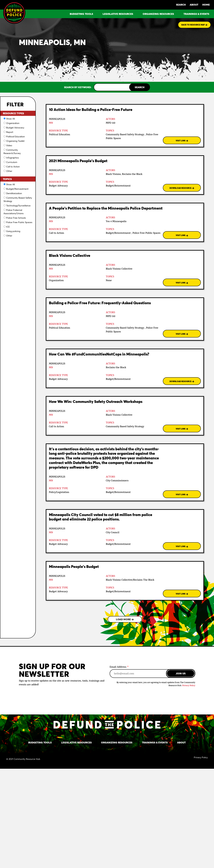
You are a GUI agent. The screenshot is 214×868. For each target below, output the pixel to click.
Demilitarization (14, 193)
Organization (13, 123)
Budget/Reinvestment (17, 189)
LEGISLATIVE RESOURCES (118, 14)
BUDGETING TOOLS (81, 14)
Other (9, 171)
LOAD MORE (125, 619)
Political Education (15, 136)
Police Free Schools (16, 218)
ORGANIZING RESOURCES (158, 14)
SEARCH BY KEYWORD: (78, 87)
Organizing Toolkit (15, 141)
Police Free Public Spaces (19, 222)
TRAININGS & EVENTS (196, 14)
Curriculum (12, 162)
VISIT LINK (182, 141)
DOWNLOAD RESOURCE (182, 188)
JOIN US (181, 673)
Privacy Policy (189, 686)
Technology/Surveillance (18, 206)
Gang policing (13, 231)
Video (9, 145)
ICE (8, 227)
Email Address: (119, 667)
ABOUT (194, 5)
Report (10, 132)
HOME (206, 5)
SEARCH (181, 5)
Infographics (12, 158)
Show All (10, 119)
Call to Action (13, 167)
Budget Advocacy (15, 128)
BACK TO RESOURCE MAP (194, 25)
